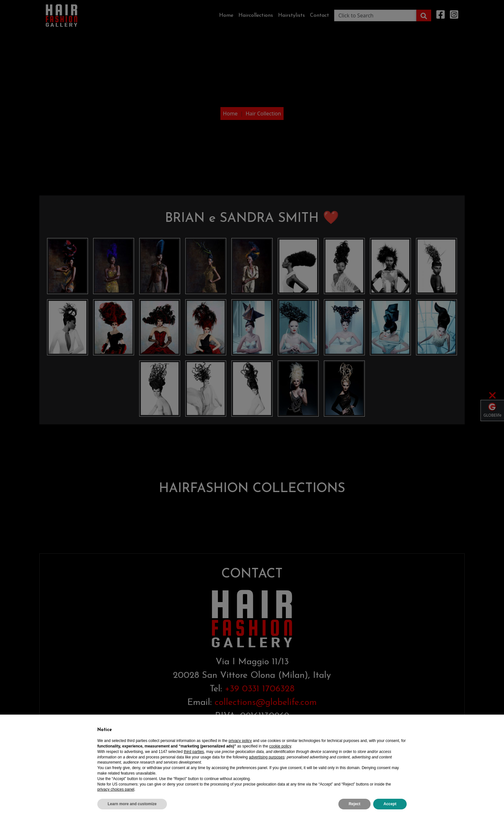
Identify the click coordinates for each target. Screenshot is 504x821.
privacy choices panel (116, 789)
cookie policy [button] (280, 746)
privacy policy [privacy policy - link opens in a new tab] (240, 741)
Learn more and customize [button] (132, 804)
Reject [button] (354, 804)
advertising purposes (267, 757)
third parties (194, 752)
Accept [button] (390, 804)
